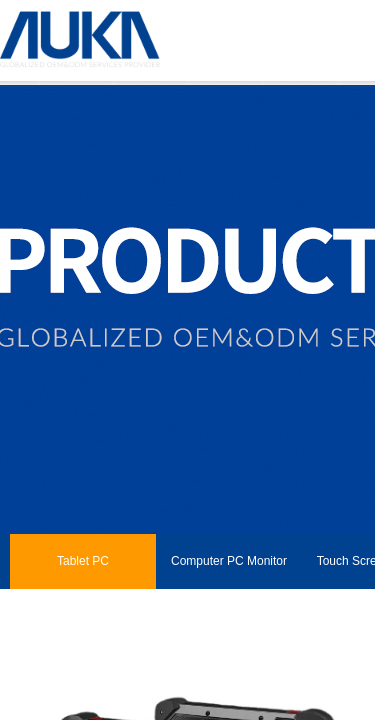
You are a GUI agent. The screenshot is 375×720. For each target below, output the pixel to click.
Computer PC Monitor (229, 561)
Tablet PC (83, 561)
